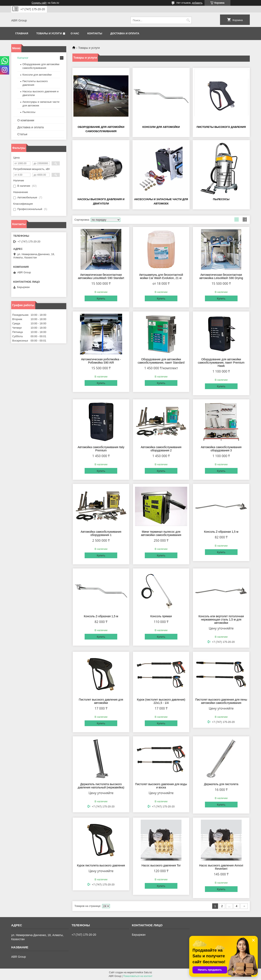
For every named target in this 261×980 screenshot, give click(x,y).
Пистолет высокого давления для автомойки (101, 701)
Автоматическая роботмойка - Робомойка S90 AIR (101, 361)
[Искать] (188, 20)
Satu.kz (148, 972)
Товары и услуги (49, 33)
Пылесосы (221, 199)
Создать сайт (39, 3)
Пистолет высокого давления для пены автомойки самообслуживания (221, 701)
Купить (101, 299)
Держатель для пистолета (221, 784)
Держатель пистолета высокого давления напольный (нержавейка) (101, 786)
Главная (22, 33)
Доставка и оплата (125, 33)
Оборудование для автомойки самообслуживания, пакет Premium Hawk (221, 363)
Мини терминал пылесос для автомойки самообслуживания (161, 533)
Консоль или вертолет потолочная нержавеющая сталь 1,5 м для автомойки (221, 619)
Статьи (22, 134)
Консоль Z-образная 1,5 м (221, 532)
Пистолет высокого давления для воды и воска (161, 786)
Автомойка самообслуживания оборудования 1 (101, 533)
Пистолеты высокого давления (221, 127)
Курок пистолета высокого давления (101, 865)
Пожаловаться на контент (138, 976)
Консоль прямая (161, 616)
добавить (197, 3)
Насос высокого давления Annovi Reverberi (221, 867)
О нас (75, 33)
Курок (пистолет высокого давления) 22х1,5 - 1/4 (161, 701)
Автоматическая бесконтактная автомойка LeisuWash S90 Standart (101, 276)
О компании (26, 120)
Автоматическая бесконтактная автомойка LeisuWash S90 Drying (221, 276)
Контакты (95, 33)
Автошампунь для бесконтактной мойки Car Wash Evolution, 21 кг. (161, 276)
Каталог (23, 58)
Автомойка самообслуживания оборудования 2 (161, 449)
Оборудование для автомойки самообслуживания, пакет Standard (161, 361)
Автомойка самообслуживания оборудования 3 (221, 449)
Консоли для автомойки (161, 127)
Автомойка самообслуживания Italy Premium (101, 449)
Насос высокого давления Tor (161, 865)
